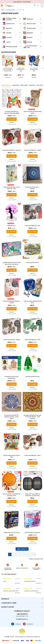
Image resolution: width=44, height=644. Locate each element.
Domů (3, 10)
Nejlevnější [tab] (24, 85)
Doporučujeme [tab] (6, 85)
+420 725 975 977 (22, 614)
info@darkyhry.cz (22, 619)
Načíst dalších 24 (22, 549)
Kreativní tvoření (11, 10)
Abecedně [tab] (39, 85)
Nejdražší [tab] (32, 85)
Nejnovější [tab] (16, 85)
